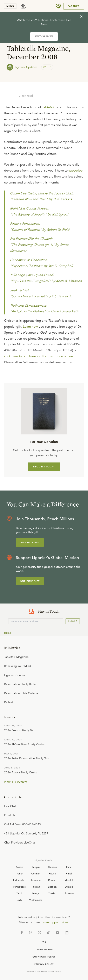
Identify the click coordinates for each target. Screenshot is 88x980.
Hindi (69, 873)
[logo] (23, 6)
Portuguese (19, 887)
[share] (50, 67)
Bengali (36, 867)
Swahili (69, 887)
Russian (36, 887)
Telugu (36, 893)
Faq (44, 942)
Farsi (69, 867)
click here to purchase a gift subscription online (39, 356)
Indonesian (19, 880)
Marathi (69, 880)
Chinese (52, 867)
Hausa (52, 873)
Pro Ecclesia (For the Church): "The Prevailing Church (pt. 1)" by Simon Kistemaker (39, 245)
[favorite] (45, 67)
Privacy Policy (44, 964)
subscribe (76, 171)
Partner (74, 6)
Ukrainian (69, 893)
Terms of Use (44, 949)
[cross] (81, 16)
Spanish (52, 887)
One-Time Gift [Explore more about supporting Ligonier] (30, 581)
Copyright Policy (44, 957)
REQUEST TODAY (44, 467)
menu (10, 6)
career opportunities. (55, 922)
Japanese (36, 880)
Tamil (19, 893)
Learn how (30, 327)
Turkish (52, 893)
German (36, 873)
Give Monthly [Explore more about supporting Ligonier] (30, 542)
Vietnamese (36, 900)
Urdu (19, 900)
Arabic (19, 867)
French (19, 873)
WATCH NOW (44, 36)
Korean (52, 880)
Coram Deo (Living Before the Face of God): (42, 193)
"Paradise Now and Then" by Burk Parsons (41, 199)
